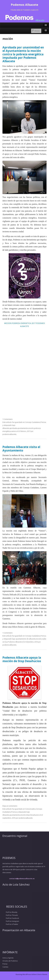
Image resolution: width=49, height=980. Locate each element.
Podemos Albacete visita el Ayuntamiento (21, 449)
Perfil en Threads (10, 915)
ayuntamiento (23, 428)
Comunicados (30, 809)
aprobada (13, 428)
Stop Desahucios (33, 815)
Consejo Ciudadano (33, 422)
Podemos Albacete (24, 5)
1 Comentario (8, 419)
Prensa (43, 422)
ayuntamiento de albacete (26, 639)
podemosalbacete (9, 434)
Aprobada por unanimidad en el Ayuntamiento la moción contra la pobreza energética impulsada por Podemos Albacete (23, 54)
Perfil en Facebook (11, 918)
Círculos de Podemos (10, 961)
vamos (13, 431)
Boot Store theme (40, 974)
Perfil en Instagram (11, 921)
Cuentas (5, 967)
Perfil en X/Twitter (10, 924)
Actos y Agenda (8, 958)
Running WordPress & (24, 974)
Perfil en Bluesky (10, 912)
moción (31, 428)
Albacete (6, 428)
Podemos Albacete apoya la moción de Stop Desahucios (22, 659)
